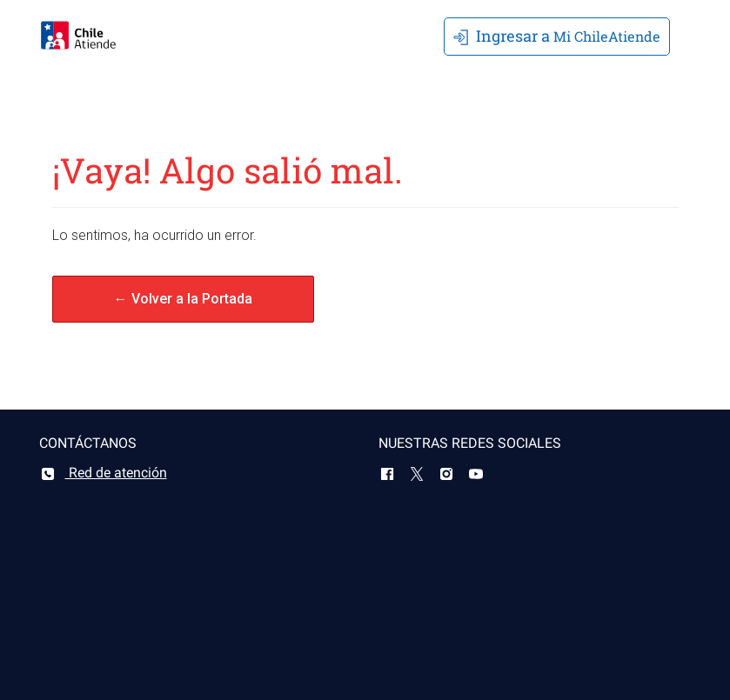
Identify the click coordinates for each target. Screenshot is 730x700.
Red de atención (103, 473)
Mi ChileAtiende (557, 36)
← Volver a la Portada (183, 299)
